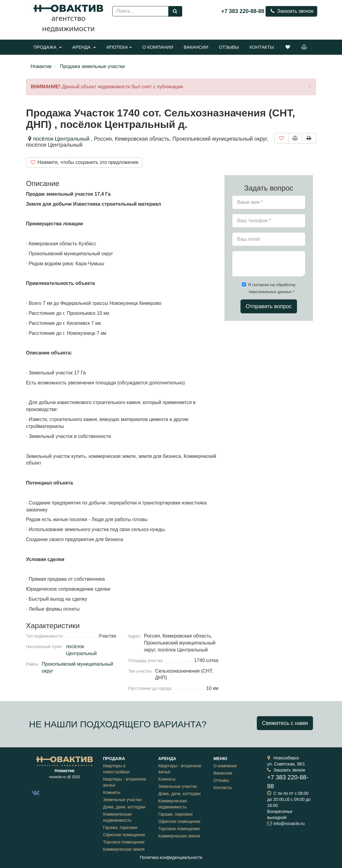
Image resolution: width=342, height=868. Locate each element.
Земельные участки (122, 800)
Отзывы (229, 47)
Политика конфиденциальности (171, 857)
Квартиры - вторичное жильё (125, 782)
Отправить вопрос (269, 306)
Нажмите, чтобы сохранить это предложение (84, 162)
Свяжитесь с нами (285, 723)
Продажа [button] (48, 47)
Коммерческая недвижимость (117, 817)
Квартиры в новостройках (116, 769)
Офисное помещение (124, 835)
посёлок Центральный (61, 139)
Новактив (41, 66)
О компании (158, 47)
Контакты (262, 47)
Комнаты (112, 792)
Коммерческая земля (124, 849)
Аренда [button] (84, 47)
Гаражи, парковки (120, 827)
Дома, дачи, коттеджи (124, 807)
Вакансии (196, 47)
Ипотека (119, 47)
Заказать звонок (291, 11)
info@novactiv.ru (289, 824)
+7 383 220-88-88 (243, 11)
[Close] (310, 86)
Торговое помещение (124, 842)
